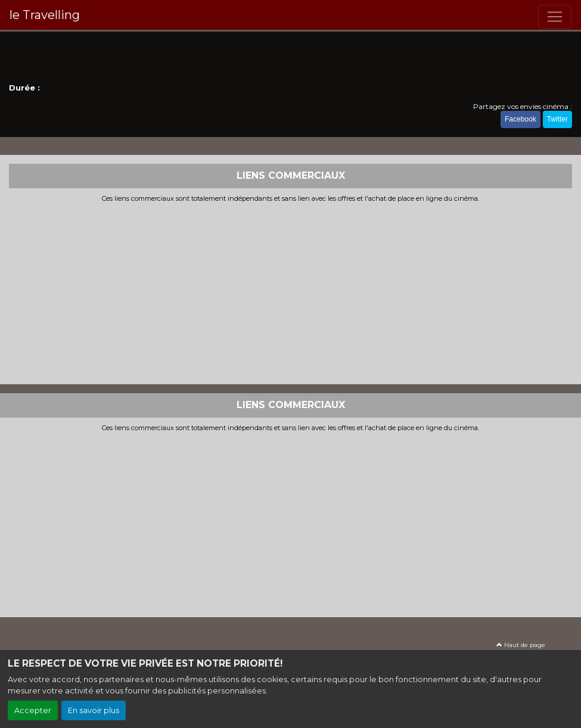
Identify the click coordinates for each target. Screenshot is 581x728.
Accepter (33, 710)
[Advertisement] (290, 292)
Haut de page (521, 645)
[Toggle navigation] (555, 17)
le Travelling (45, 15)
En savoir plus (94, 710)
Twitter (557, 119)
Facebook (521, 119)
